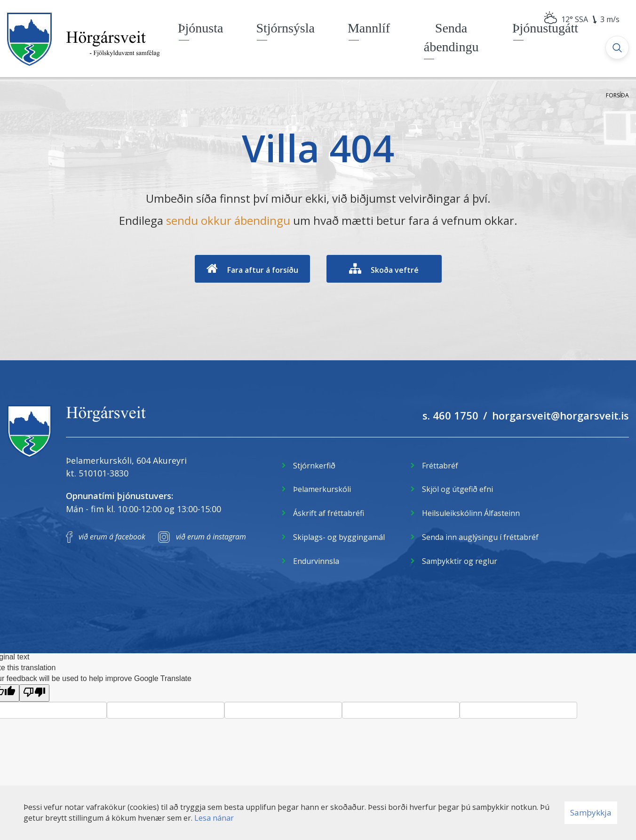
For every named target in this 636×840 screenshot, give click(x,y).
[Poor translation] (34, 693)
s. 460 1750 (450, 415)
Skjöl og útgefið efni (457, 489)
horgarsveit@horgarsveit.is (560, 415)
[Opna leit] (617, 48)
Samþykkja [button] (591, 812)
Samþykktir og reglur (460, 561)
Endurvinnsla (316, 561)
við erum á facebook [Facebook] (112, 537)
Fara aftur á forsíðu (263, 270)
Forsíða (617, 95)
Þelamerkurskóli (322, 489)
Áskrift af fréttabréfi (329, 513)
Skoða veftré (395, 270)
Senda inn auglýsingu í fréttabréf (480, 537)
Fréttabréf (440, 466)
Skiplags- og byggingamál (339, 537)
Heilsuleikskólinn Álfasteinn (471, 513)
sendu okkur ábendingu (228, 220)
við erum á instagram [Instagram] (211, 537)
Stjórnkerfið (314, 466)
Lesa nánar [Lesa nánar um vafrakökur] (214, 818)
